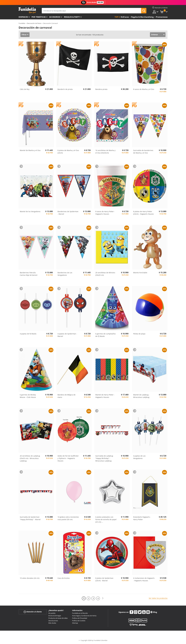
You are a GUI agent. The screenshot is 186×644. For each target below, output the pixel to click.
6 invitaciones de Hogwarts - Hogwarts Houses (144, 579)
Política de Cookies (79, 621)
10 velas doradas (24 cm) (30, 578)
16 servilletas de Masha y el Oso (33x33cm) (105, 152)
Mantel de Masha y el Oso (30, 150)
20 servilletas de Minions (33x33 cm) (105, 274)
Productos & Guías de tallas (58, 618)
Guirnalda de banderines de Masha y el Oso (143, 152)
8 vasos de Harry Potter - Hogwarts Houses (105, 213)
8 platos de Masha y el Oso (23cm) (68, 152)
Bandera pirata (101, 89)
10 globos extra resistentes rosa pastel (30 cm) (68, 518)
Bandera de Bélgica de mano (66, 396)
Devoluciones (53, 621)
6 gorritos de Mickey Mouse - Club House (28, 396)
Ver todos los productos (158, 598)
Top (116, 17)
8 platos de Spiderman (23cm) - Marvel (104, 579)
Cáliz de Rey (25, 89)
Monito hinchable (140, 273)
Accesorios (55, 17)
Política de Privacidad (80, 618)
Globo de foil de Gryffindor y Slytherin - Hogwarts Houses (68, 458)
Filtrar (24, 35)
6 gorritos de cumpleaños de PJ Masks (106, 335)
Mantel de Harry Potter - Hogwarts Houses (105, 396)
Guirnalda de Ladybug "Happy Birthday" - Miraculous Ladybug (104, 458)
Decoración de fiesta (34, 23)
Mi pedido (52, 613)
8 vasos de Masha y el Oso (144, 89)
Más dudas (52, 623)
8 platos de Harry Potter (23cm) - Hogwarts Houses (143, 213)
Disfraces (23, 17)
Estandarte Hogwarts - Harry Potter (142, 518)
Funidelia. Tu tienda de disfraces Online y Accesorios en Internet (27, 10)
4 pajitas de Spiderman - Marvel (67, 335)
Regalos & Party (72, 17)
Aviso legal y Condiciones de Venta (84, 616)
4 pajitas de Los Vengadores (139, 457)
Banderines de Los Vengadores (65, 274)
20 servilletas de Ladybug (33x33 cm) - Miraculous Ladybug (30, 458)
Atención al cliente (33, 612)
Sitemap (75, 623)
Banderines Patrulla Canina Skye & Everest (29, 274)
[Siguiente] (103, 598)
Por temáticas (39, 17)
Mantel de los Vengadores (30, 211)
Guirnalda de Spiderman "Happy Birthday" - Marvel (30, 518)
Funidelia (22, 23)
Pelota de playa (139, 334)
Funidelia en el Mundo (80, 613)
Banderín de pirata (65, 89)
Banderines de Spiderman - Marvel (68, 213)
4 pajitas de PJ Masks (28, 334)
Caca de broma (64, 578)
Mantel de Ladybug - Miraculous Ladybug (141, 396)
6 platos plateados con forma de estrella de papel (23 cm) (106, 519)
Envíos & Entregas (55, 616)
